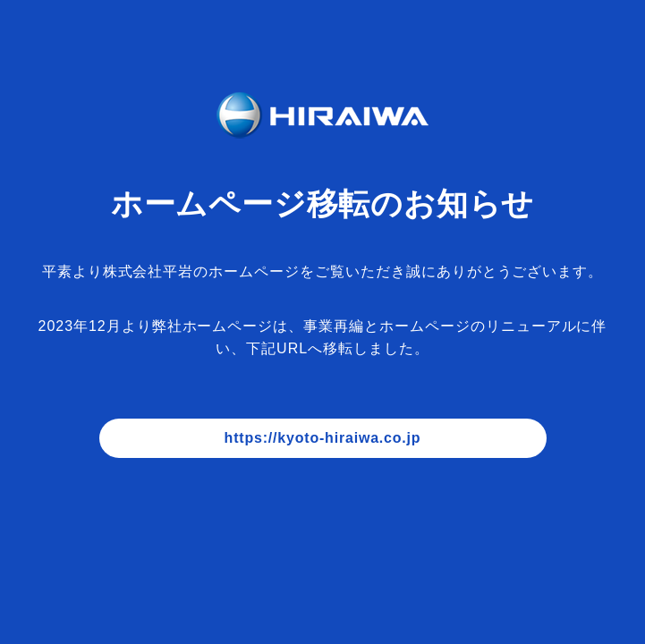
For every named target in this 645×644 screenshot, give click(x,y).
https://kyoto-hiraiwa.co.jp (323, 438)
